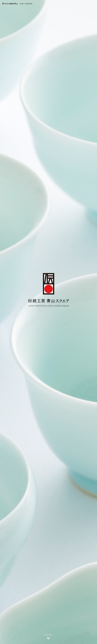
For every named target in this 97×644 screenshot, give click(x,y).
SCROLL (49, 637)
